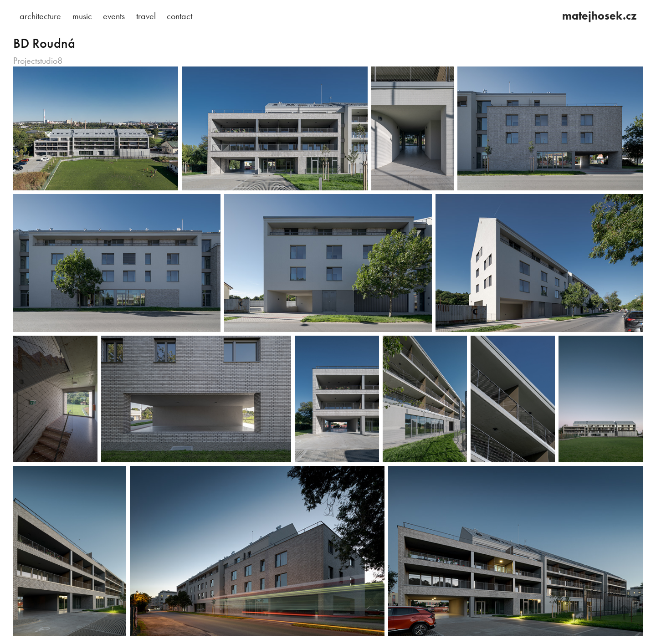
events (114, 16)
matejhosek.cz (599, 16)
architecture (40, 16)
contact (179, 16)
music (82, 16)
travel (146, 16)
